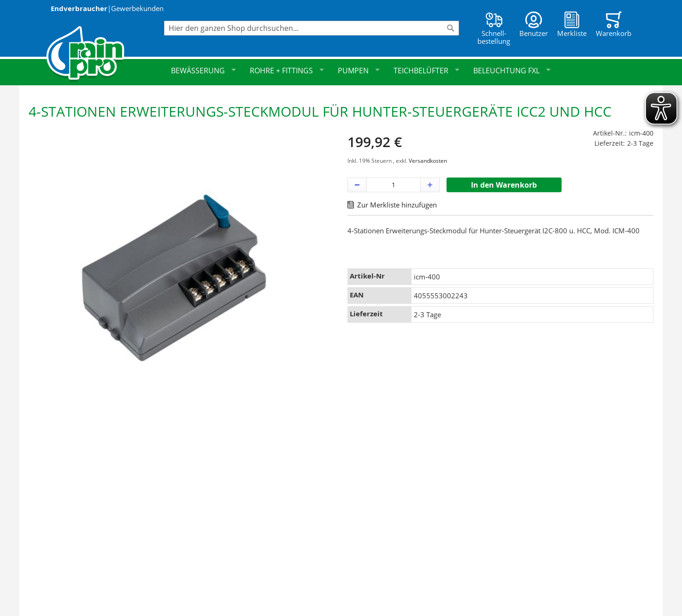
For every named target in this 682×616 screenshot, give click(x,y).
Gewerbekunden (137, 8)
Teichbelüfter (426, 71)
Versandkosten (428, 161)
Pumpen (359, 71)
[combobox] (312, 28)
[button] (357, 185)
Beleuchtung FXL (512, 71)
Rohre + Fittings (287, 71)
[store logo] (105, 54)
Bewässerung (203, 71)
